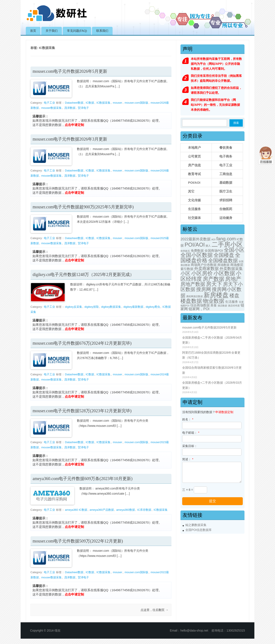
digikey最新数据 (133, 307)
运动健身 (226, 218)
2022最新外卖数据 (196, 239)
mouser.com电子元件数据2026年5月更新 (70, 71)
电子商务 (226, 156)
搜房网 (204, 289)
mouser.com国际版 (136, 103)
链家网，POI (199, 309)
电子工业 (49, 103)
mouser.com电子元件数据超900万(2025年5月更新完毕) (83, 207)
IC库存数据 (144, 510)
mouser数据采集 (51, 108)
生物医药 (226, 209)
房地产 (233, 279)
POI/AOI (194, 183)
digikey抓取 (92, 307)
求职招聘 (226, 200)
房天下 (214, 284)
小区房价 (202, 273)
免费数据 (197, 251)
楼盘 (234, 296)
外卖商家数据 (206, 269)
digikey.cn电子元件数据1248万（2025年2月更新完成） (83, 274)
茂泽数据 (70, 108)
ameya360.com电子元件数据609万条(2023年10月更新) (83, 479)
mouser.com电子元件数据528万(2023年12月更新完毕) (82, 411)
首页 (33, 31)
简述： (188, 459)
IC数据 (90, 103)
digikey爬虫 (153, 307)
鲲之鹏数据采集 (196, 525)
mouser (117, 103)
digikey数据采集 (111, 307)
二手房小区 (227, 244)
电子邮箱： (191, 433)
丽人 (208, 246)
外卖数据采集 (231, 269)
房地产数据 (193, 284)
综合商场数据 (200, 305)
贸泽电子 (83, 108)
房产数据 (214, 279)
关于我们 (52, 31)
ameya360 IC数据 (76, 510)
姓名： (188, 419)
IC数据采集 (103, 103)
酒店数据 (222, 306)
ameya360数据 (126, 510)
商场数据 (223, 265)
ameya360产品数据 (102, 510)
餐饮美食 (226, 148)
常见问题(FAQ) (77, 31)
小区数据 (224, 273)
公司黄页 (194, 156)
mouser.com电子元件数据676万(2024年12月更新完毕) (82, 343)
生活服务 (194, 209)
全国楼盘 (224, 255)
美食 (214, 305)
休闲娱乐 (185, 251)
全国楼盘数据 (223, 261)
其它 (191, 191)
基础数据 (226, 183)
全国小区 (234, 250)
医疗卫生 (226, 191)
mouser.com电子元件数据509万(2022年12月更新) (78, 541)
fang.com (226, 239)
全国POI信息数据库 (199, 530)
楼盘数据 (191, 301)
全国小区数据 (197, 255)
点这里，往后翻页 (154, 610)
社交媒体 (194, 218)
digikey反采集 (73, 307)
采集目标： (190, 446)
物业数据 (214, 301)
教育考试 (194, 174)
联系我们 (102, 31)
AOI (213, 239)
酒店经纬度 (234, 306)
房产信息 (194, 165)
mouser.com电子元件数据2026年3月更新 (70, 139)
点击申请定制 (74, 125)
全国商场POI (214, 251)
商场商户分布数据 (204, 265)
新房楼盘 (216, 295)
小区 (185, 274)
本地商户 (194, 148)
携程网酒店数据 (195, 296)
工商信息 (226, 174)
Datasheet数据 (74, 103)
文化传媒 (194, 200)
